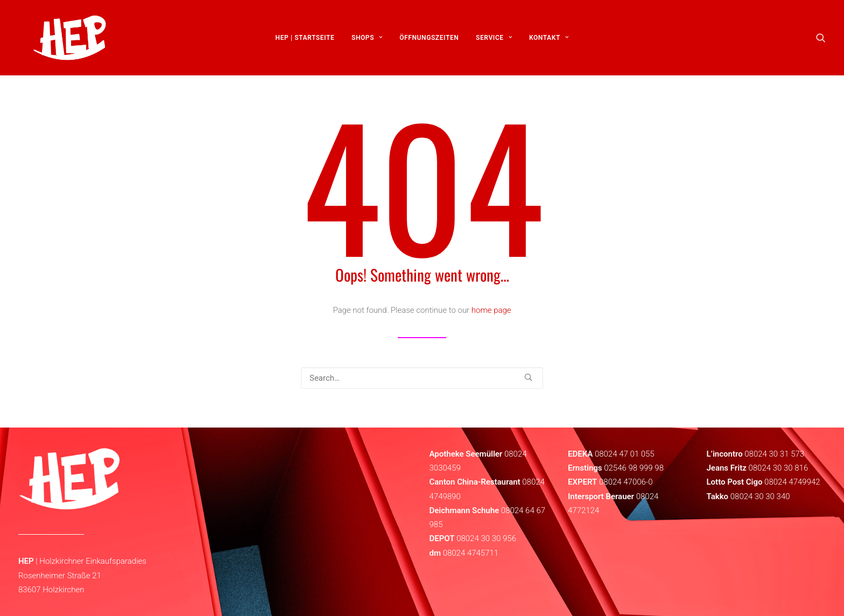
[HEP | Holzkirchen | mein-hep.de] (62, 41)
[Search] (422, 378)
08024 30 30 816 (778, 468)
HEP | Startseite (305, 41)
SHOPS (367, 41)
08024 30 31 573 (774, 454)
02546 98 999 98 (634, 468)
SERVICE (494, 41)
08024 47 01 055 (625, 454)
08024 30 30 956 (486, 538)
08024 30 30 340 (760, 496)
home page (491, 310)
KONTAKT (549, 41)
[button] (821, 41)
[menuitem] (305, 41)
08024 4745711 (471, 553)
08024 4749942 (792, 482)
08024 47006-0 (626, 482)
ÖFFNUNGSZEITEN (429, 41)
